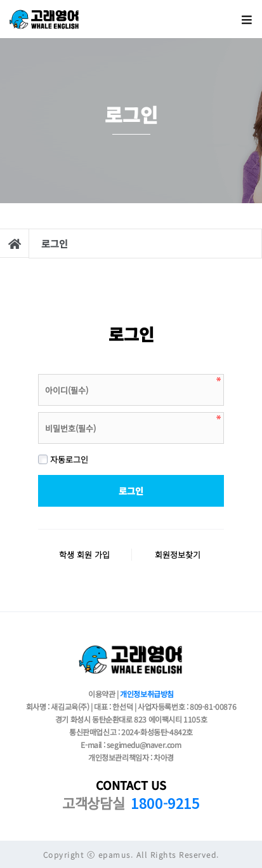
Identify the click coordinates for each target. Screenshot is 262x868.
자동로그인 (63, 459)
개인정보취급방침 (147, 694)
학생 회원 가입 (84, 555)
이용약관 (102, 694)
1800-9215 (165, 803)
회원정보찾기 (178, 555)
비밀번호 (38, 371)
